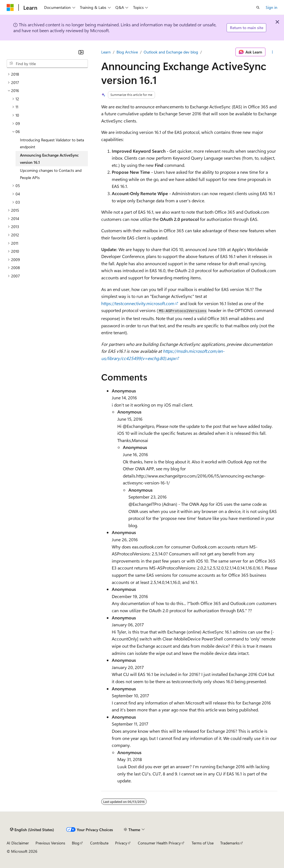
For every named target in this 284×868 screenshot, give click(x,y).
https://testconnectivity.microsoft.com (138, 303)
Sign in (272, 7)
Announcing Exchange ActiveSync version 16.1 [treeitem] (49, 159)
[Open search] (258, 7)
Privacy (121, 843)
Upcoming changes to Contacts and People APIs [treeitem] (51, 174)
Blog (76, 843)
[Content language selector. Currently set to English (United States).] (32, 829)
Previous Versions (50, 843)
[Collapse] (81, 52)
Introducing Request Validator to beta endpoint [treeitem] (52, 143)
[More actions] (272, 52)
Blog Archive (127, 52)
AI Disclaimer (18, 843)
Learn (106, 52)
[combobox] (47, 64)
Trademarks (230, 843)
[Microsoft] (10, 7)
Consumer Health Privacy (159, 843)
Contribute (99, 843)
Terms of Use (203, 843)
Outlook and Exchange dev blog (171, 52)
